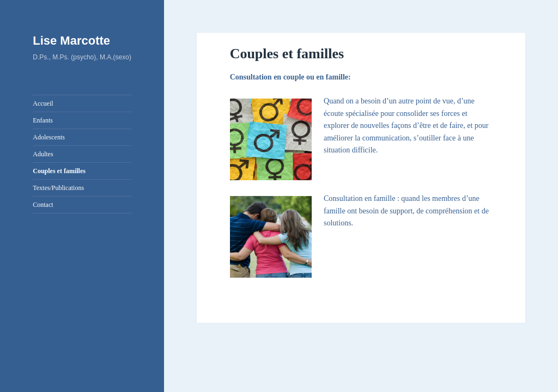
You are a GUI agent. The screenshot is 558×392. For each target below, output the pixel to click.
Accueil (43, 103)
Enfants (43, 120)
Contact (43, 205)
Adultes (43, 154)
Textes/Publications (58, 188)
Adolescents (49, 137)
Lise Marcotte (71, 41)
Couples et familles (59, 171)
